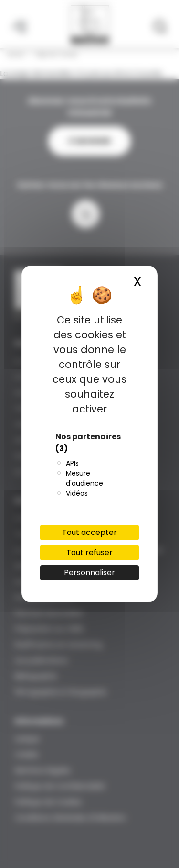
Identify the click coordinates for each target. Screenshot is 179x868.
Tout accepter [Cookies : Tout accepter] (89, 532)
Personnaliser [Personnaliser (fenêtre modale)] (89, 573)
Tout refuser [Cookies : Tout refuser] (89, 552)
